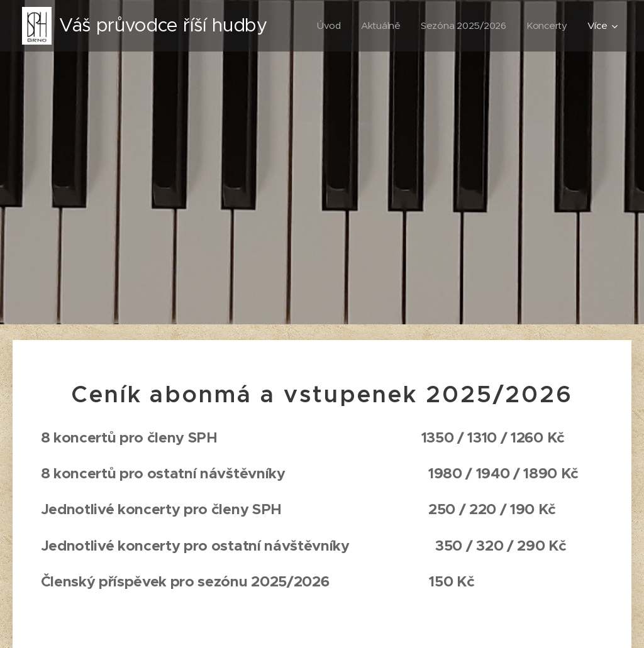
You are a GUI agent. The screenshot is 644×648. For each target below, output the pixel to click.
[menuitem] (327, 26)
